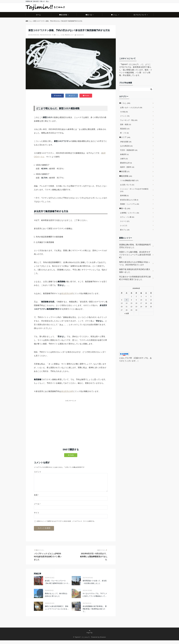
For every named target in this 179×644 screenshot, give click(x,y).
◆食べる (89, 15)
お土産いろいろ (127, 185)
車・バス (124, 133)
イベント (125, 116)
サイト (37, 516)
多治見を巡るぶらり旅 (129, 200)
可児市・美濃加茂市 (129, 150)
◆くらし (114, 15)
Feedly (71, 455)
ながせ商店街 (126, 146)
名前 (36, 499)
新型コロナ (70, 35)
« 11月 (126, 313)
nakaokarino (80, 35)
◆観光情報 (63, 15)
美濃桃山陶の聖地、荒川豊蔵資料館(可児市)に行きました (135, 246)
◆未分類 (124, 171)
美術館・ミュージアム (130, 204)
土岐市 (124, 159)
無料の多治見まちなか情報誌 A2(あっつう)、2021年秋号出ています (135, 263)
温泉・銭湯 (126, 124)
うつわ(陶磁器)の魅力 (129, 180)
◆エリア (125, 137)
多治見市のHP (67, 293)
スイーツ (125, 221)
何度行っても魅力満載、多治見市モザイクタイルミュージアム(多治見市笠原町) (135, 255)
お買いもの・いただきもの (131, 107)
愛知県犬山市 (126, 163)
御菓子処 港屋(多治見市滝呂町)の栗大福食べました (135, 271)
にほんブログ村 (126, 358)
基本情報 (124, 196)
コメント (38, 472)
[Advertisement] (52, 418)
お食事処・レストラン (130, 213)
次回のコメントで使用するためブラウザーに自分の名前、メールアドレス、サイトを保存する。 (66, 525)
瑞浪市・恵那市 (127, 167)
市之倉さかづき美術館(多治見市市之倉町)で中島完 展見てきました (135, 278)
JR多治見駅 (126, 142)
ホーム (38, 15)
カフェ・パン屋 (127, 217)
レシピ (124, 225)
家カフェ (125, 230)
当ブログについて (140, 15)
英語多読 (125, 129)
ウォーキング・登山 (129, 120)
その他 (62, 35)
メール (37, 508)
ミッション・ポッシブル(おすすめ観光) (134, 190)
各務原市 (124, 154)
